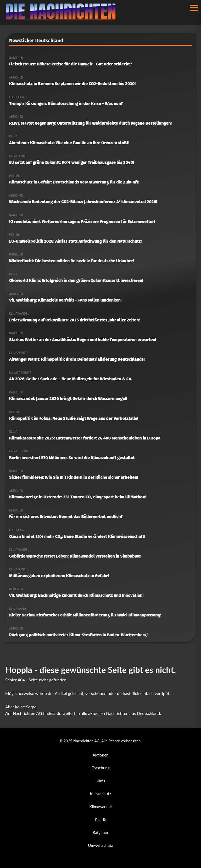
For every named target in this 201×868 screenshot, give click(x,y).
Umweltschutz (100, 845)
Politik (100, 820)
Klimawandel (100, 806)
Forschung (100, 768)
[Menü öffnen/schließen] (194, 8)
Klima (100, 781)
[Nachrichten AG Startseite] (63, 19)
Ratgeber (100, 832)
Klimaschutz (100, 794)
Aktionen (101, 755)
